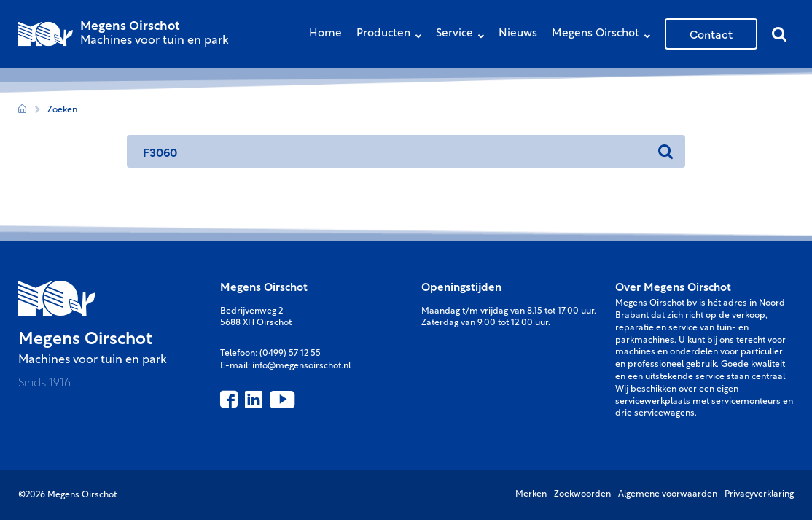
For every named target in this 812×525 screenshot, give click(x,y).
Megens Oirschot (605, 35)
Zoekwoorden (582, 494)
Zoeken (62, 110)
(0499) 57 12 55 (290, 354)
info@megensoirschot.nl (301, 366)
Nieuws (518, 34)
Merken (531, 494)
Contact (711, 34)
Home (325, 34)
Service (464, 35)
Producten (393, 35)
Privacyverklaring (759, 494)
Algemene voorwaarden (668, 494)
